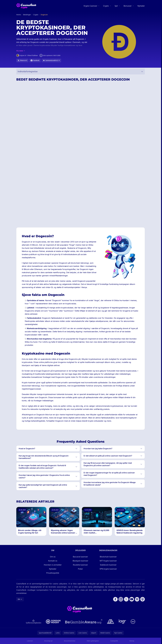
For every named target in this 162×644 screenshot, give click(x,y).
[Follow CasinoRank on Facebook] (115, 599)
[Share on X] (22, 60)
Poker (80, 569)
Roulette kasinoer (80, 565)
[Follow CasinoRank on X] (126, 599)
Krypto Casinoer (90, 6)
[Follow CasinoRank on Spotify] (137, 599)
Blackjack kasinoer (80, 561)
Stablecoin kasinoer (108, 565)
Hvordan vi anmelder (53, 565)
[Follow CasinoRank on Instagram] (121, 599)
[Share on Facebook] (35, 60)
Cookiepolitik (114, 641)
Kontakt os (53, 561)
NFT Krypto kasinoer (108, 561)
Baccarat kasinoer (80, 557)
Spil (116, 6)
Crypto (106, 6)
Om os (53, 557)
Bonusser (128, 6)
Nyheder (141, 6)
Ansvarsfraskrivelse (70, 641)
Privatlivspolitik (53, 573)
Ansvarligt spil (48, 641)
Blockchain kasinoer (108, 557)
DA (20, 599)
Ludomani (30, 641)
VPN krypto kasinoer (108, 569)
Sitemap (132, 641)
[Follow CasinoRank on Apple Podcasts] (143, 599)
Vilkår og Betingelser (93, 641)
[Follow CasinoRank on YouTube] (132, 599)
